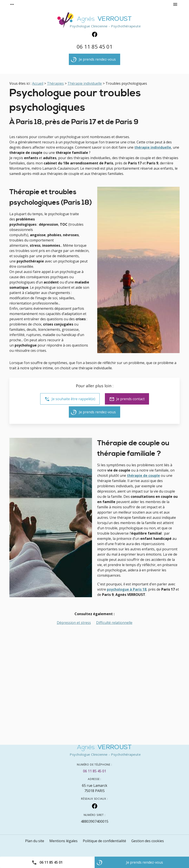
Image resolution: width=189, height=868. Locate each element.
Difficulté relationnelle (114, 623)
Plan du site (35, 841)
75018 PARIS (95, 788)
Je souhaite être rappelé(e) (70, 399)
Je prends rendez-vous (93, 60)
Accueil (38, 83)
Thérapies (55, 83)
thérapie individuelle (153, 147)
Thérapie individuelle (85, 83)
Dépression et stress (74, 623)
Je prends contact (127, 399)
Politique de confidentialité (104, 841)
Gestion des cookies (148, 841)
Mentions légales (63, 841)
